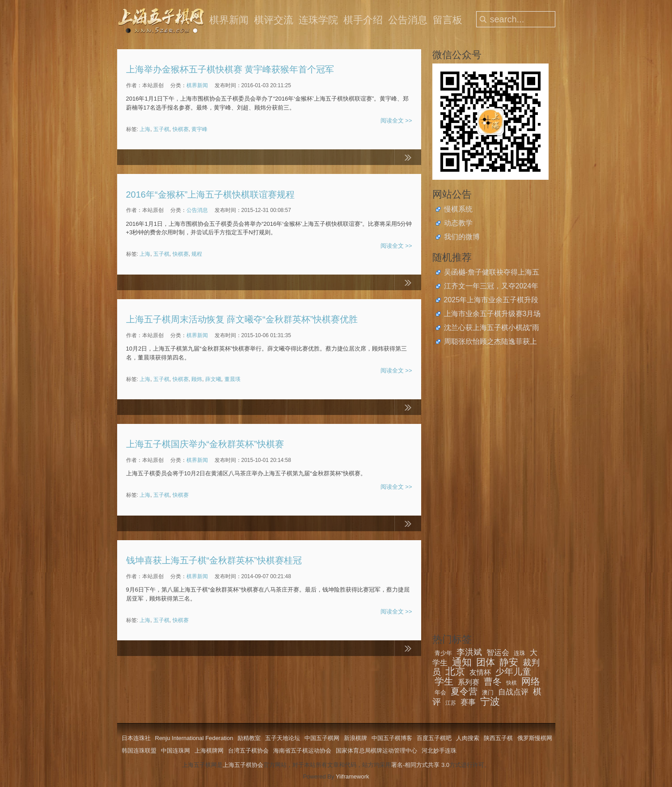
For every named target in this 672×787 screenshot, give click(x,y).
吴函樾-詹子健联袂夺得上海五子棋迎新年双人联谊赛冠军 (492, 273)
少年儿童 (513, 672)
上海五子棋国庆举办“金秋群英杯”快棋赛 (205, 444)
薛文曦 (213, 379)
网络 (531, 681)
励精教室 (249, 738)
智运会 (498, 653)
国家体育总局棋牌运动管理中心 (376, 751)
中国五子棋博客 (392, 738)
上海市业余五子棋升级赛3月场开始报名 (492, 315)
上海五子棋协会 (243, 765)
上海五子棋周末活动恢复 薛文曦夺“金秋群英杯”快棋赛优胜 (242, 319)
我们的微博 (462, 237)
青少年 (443, 653)
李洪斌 (469, 652)
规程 (197, 254)
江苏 (451, 703)
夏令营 (464, 691)
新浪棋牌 (355, 738)
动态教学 (458, 223)
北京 (455, 671)
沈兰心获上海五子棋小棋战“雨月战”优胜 (492, 329)
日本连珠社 (136, 738)
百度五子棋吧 (434, 738)
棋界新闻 (229, 20)
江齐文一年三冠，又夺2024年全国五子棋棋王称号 (491, 287)
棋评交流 (274, 20)
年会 (440, 692)
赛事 (468, 702)
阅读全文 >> (396, 121)
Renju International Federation (194, 738)
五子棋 (161, 129)
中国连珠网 (175, 751)
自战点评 (513, 692)
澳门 (488, 692)
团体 (486, 662)
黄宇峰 (199, 129)
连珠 (520, 653)
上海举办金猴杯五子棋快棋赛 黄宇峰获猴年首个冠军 (230, 69)
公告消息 (408, 20)
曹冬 (493, 681)
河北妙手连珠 (439, 751)
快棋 (511, 683)
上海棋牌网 (209, 751)
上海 (145, 129)
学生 (444, 681)
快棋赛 (181, 129)
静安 (509, 662)
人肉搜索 (468, 738)
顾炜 (197, 379)
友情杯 (480, 672)
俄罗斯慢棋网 (535, 738)
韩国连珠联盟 (139, 751)
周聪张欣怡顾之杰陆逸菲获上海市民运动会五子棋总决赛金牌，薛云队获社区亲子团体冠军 (490, 343)
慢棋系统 (458, 209)
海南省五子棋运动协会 (302, 751)
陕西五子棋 (498, 738)
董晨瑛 (232, 379)
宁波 (490, 701)
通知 (462, 662)
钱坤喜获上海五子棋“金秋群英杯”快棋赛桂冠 (214, 560)
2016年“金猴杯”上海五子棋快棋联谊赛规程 (211, 195)
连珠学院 (318, 20)
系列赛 (469, 682)
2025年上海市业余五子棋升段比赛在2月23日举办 (491, 301)
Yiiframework (353, 776)
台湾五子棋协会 (248, 751)
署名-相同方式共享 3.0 (420, 765)
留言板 (448, 20)
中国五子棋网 (322, 738)
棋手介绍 (363, 20)
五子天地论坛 (283, 738)
